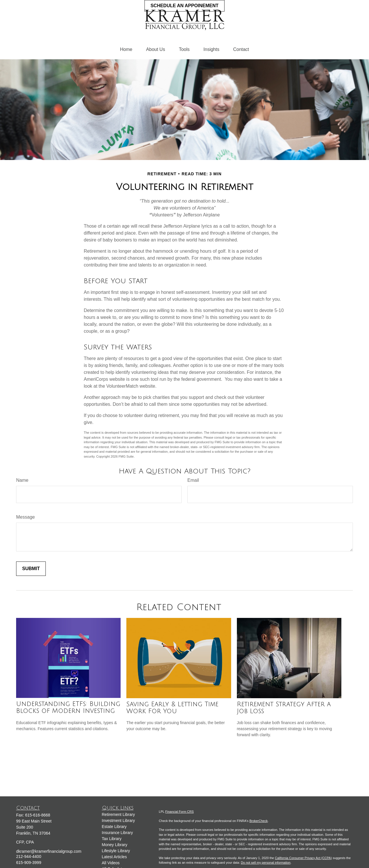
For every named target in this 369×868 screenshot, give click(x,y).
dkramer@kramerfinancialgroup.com (49, 851)
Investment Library (118, 821)
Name (22, 480)
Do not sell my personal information (266, 863)
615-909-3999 (29, 863)
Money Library (115, 845)
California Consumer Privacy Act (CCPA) (303, 858)
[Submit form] (31, 569)
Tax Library (112, 839)
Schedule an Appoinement (184, 6)
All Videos (111, 863)
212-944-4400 (29, 856)
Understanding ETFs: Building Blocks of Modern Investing (68, 707)
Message (25, 517)
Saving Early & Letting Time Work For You (172, 708)
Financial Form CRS (179, 812)
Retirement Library (118, 814)
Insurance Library (117, 833)
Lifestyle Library (116, 851)
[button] (126, 50)
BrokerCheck (258, 821)
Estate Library (114, 827)
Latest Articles (114, 857)
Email (193, 480)
